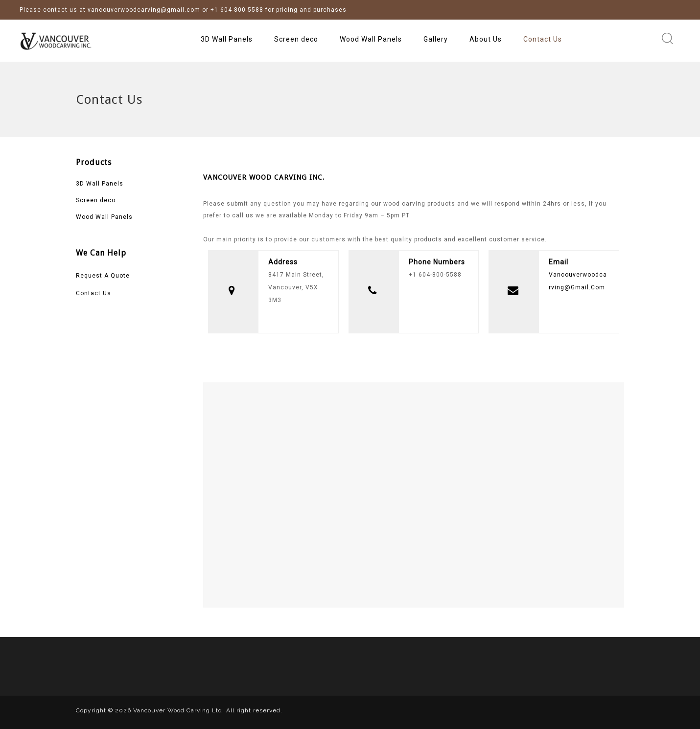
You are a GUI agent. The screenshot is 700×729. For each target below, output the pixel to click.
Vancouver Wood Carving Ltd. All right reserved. (208, 710)
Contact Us (543, 39)
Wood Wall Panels (371, 39)
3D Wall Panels (227, 39)
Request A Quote (103, 276)
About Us (486, 39)
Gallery (436, 39)
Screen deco (296, 39)
